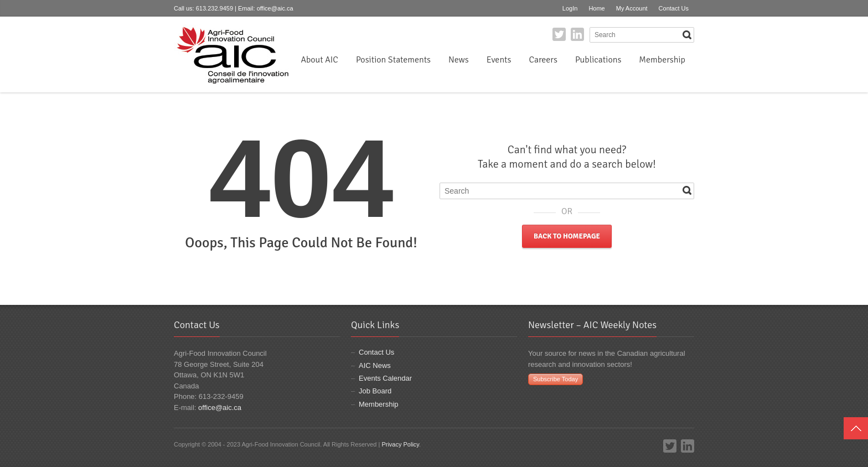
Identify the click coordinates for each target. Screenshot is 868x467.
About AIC (319, 60)
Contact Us (674, 8)
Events (499, 60)
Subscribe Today (556, 379)
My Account (632, 8)
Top (856, 428)
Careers (543, 60)
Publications (598, 60)
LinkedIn (577, 34)
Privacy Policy (400, 444)
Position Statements (393, 60)
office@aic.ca (275, 8)
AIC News (375, 365)
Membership (662, 60)
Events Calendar (385, 378)
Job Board (375, 391)
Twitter (559, 34)
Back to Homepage (567, 236)
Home (596, 8)
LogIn (570, 8)
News (459, 60)
